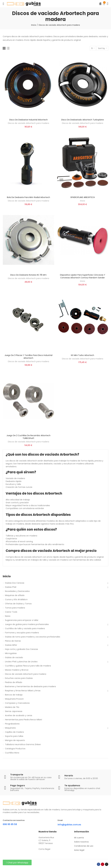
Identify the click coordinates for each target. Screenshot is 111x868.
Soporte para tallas (14, 736)
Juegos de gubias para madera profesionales (27, 624)
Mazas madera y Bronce (17, 670)
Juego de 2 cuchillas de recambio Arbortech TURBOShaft (28, 437)
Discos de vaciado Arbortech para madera (28, 123)
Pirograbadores (12, 724)
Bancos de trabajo (14, 695)
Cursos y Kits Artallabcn (16, 599)
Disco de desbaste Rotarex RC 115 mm (28, 275)
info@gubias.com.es (69, 825)
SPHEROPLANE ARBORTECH (83, 197)
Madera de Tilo (12, 707)
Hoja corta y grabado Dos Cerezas (21, 649)
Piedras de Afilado (14, 682)
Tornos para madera (15, 608)
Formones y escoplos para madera (22, 633)
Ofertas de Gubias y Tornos (18, 604)
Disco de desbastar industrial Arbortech (28, 120)
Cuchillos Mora (12, 753)
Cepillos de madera (14, 732)
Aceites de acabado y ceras (19, 715)
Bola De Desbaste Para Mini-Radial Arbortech (28, 197)
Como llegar (44, 849)
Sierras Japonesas (14, 711)
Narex (8, 616)
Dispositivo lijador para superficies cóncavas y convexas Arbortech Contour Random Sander (83, 276)
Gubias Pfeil (11, 587)
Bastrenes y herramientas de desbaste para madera (30, 686)
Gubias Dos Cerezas (15, 583)
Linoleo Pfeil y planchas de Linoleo (21, 662)
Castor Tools (11, 612)
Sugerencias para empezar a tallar (22, 620)
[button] (17, 862)
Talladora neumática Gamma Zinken (23, 744)
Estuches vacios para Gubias (19, 678)
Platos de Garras (13, 641)
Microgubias (11, 653)
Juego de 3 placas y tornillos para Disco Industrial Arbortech (28, 357)
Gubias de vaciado (14, 657)
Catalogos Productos (15, 749)
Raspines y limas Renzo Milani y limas (23, 691)
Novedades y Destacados (17, 591)
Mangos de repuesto (15, 740)
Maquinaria (10, 728)
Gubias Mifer (11, 645)
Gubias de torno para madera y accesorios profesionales (33, 637)
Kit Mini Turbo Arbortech (83, 355)
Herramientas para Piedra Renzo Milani (23, 720)
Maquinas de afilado (15, 595)
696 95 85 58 (10, 824)
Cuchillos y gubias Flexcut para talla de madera (28, 666)
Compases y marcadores (17, 703)
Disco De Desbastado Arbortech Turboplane (83, 120)
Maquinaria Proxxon (14, 699)
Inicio (83, 201)
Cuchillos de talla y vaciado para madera (25, 628)
